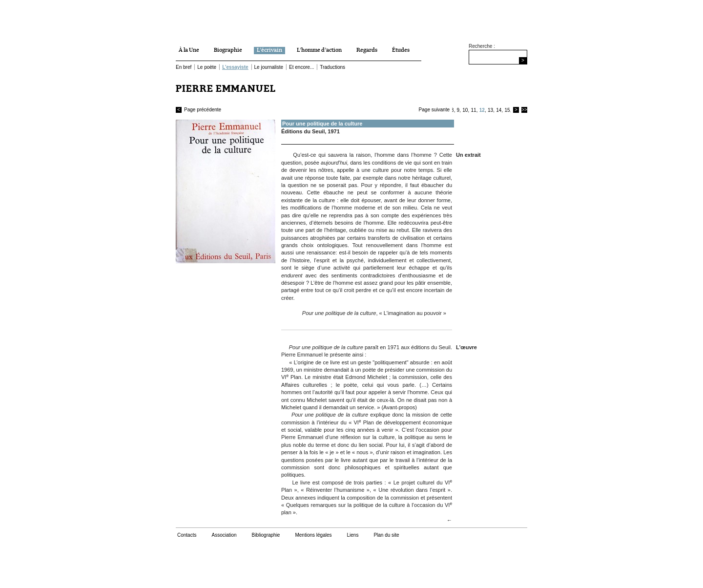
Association (224, 535)
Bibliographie (266, 535)
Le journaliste (269, 67)
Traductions (332, 67)
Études (401, 50)
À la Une (189, 50)
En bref (184, 67)
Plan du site (386, 535)
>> (524, 110)
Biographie (228, 50)
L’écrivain (269, 50)
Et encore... (301, 67)
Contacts (187, 535)
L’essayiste (235, 67)
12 (482, 110)
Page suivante (434, 110)
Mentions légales (313, 535)
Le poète (207, 67)
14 (499, 110)
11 (473, 110)
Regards (367, 50)
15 (507, 110)
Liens (352, 535)
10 (465, 110)
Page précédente (198, 110)
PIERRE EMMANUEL (226, 89)
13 (490, 110)
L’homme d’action (319, 50)
